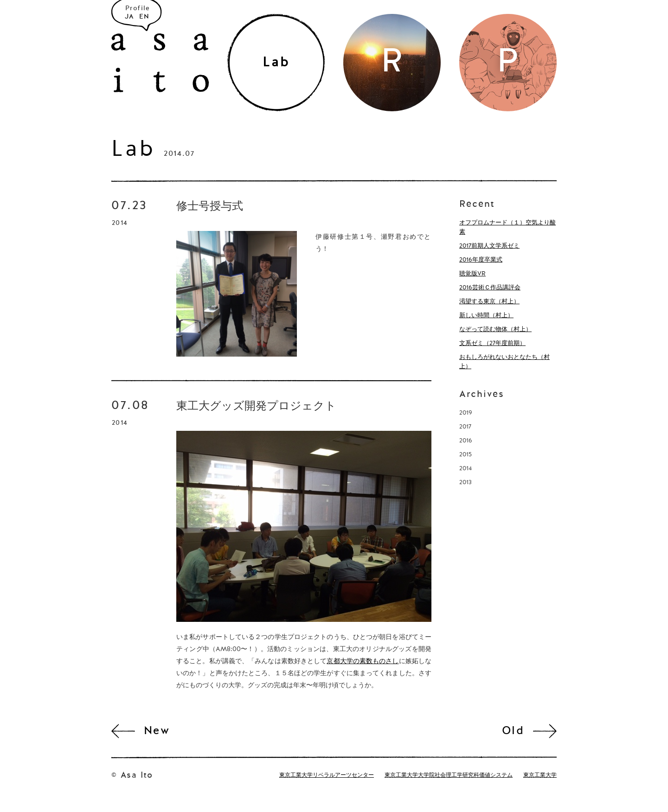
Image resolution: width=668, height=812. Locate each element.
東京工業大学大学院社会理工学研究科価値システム (449, 775)
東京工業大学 (540, 775)
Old (513, 731)
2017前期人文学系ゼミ (489, 246)
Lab (133, 150)
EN (145, 17)
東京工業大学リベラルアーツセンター (327, 775)
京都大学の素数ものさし (363, 661)
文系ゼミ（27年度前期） (492, 343)
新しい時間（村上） (486, 316)
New (157, 731)
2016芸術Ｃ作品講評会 (490, 288)
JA (130, 17)
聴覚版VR (472, 274)
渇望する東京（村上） (489, 302)
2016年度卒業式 (481, 260)
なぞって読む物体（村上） (495, 329)
